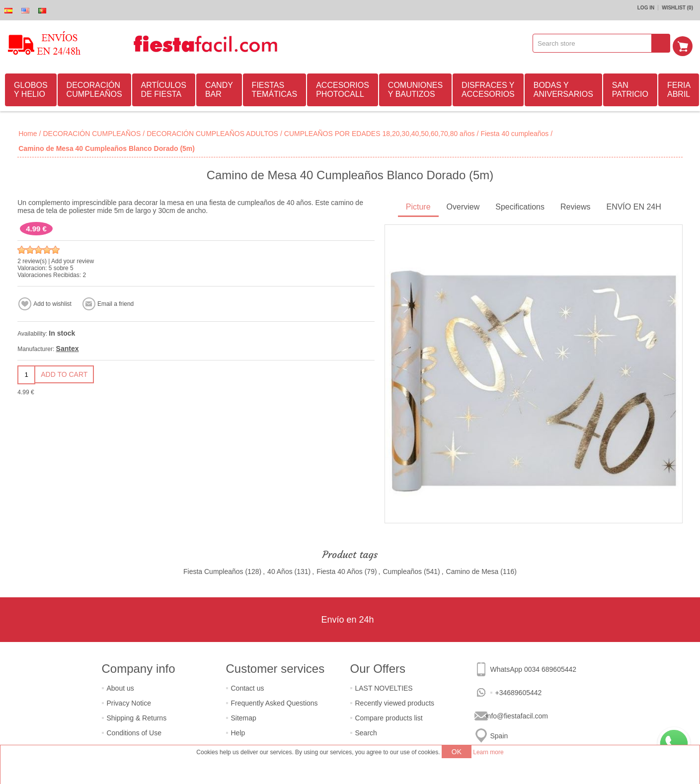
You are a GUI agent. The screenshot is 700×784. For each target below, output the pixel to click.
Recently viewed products (395, 702)
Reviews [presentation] (575, 205)
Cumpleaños (402, 570)
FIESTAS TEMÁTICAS (275, 88)
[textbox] (596, 43)
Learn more (488, 752)
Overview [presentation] (463, 205)
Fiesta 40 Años (340, 570)
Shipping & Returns (137, 716)
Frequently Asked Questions (274, 702)
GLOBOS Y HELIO (31, 88)
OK (457, 752)
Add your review (73, 260)
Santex (68, 347)
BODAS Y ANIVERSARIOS (563, 88)
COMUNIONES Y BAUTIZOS (415, 88)
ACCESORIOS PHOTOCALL (343, 88)
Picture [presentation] (418, 205)
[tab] (418, 206)
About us (120, 687)
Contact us (248, 687)
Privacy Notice (129, 702)
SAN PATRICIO (630, 88)
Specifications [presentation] (520, 205)
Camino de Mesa (472, 570)
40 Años (280, 570)
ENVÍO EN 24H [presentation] (633, 205)
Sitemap (244, 716)
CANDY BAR (219, 88)
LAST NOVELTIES (384, 687)
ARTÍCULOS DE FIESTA (164, 88)
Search (366, 731)
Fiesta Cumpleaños (213, 570)
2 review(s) (32, 260)
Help (238, 731)
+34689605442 (519, 691)
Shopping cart (686, 43)
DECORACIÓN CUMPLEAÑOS (94, 88)
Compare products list (389, 716)
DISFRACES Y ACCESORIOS (488, 88)
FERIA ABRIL (679, 88)
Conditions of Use (134, 731)
